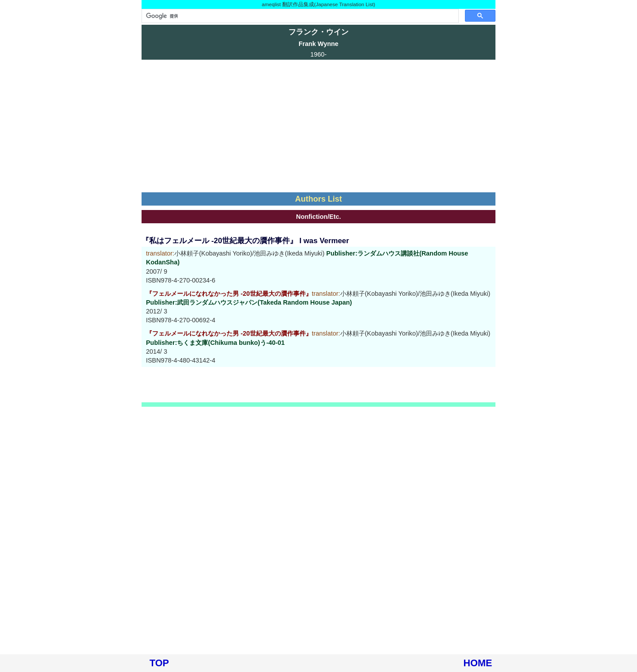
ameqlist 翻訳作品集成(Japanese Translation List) (318, 4)
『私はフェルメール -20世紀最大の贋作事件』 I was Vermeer (245, 241)
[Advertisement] (318, 126)
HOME (478, 663)
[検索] (299, 16)
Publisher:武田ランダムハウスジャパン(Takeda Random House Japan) (249, 302)
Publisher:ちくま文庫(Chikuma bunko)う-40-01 (215, 343)
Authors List (318, 199)
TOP (159, 663)
